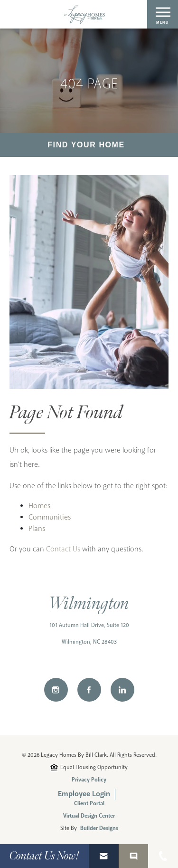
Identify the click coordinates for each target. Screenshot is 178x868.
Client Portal (89, 804)
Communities (50, 517)
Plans (37, 529)
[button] (104, 856)
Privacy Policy (89, 780)
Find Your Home (86, 145)
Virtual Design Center (89, 816)
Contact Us (63, 549)
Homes (39, 506)
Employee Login (84, 794)
